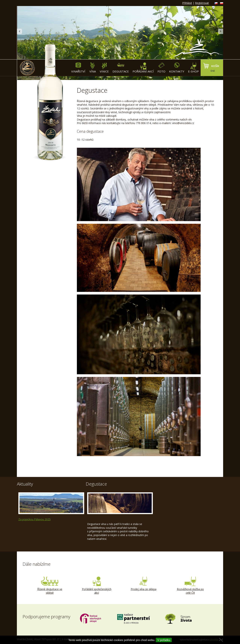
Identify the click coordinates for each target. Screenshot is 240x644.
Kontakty (177, 68)
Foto (161, 68)
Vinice (104, 68)
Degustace (121, 68)
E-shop (193, 68)
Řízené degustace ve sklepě (50, 586)
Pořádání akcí (143, 68)
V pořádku (164, 640)
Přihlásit (187, 3)
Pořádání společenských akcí (97, 586)
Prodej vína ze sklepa (143, 584)
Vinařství (78, 68)
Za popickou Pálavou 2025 (34, 519)
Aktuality (25, 484)
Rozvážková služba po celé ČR (190, 586)
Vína (93, 68)
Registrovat (202, 3)
